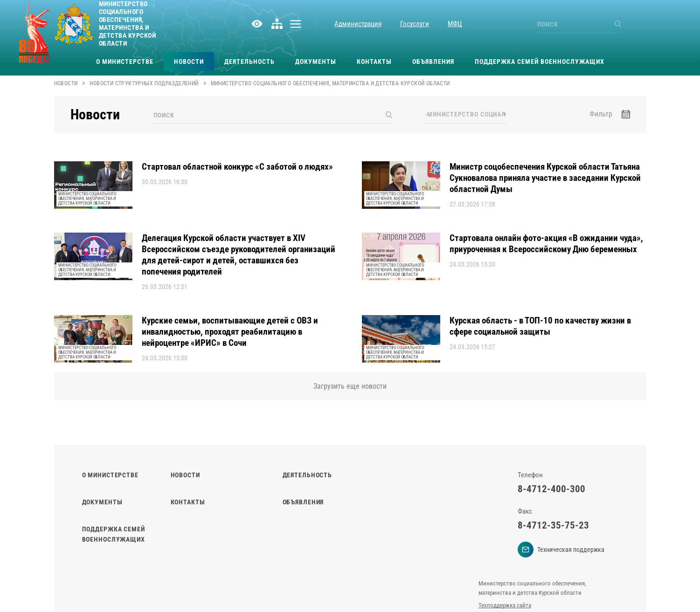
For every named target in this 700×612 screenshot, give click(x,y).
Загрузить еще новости (350, 386)
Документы (316, 62)
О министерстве (125, 62)
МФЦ (455, 24)
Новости (189, 62)
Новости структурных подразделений (144, 83)
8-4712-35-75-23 (553, 525)
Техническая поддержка (561, 550)
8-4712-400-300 (551, 489)
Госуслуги (415, 24)
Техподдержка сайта (505, 605)
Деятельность (250, 62)
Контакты (374, 62)
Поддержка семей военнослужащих (540, 62)
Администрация (358, 24)
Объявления (433, 62)
